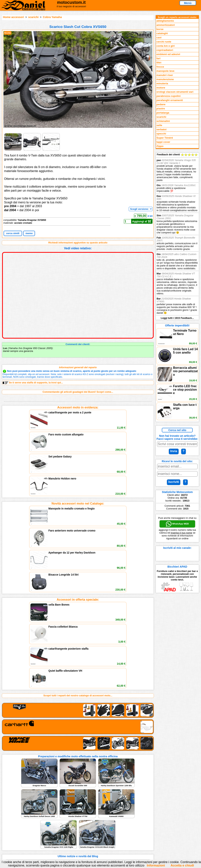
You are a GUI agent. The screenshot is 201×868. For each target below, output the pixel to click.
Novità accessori (19, 828)
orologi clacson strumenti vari (175, 92)
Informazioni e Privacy (70, 832)
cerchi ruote (164, 42)
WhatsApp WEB (177, 524)
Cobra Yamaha (52, 17)
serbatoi (162, 129)
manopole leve (165, 71)
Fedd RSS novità (66, 839)
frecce (160, 67)
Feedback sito (18, 832)
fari (158, 58)
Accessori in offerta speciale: (78, 494)
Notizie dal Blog (19, 839)
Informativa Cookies (68, 836)
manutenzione (165, 79)
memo (29, 233)
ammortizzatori (166, 25)
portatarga (163, 113)
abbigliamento (165, 21)
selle (159, 125)
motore (161, 88)
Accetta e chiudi (182, 865)
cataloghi (162, 33)
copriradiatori (165, 50)
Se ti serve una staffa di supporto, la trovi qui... (33, 383)
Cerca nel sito (177, 430)
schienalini (163, 121)
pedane (161, 104)
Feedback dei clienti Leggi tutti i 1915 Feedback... (177, 236)
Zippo (160, 146)
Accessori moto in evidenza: (78, 407)
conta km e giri (166, 46)
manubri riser (165, 75)
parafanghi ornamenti (170, 100)
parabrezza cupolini (169, 96)
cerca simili (13, 233)
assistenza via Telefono (70, 828)
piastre (161, 109)
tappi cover (163, 142)
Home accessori (14, 17)
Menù (188, 3)
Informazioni (156, 865)
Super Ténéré (165, 138)
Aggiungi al (142, 221)
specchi (161, 134)
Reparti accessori (20, 824)
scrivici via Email (66, 824)
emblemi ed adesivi (168, 54)
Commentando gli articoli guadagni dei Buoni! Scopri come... (78, 392)
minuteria (162, 83)
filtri (159, 63)
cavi (159, 38)
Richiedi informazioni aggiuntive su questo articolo (78, 243)
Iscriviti (174, 482)
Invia (174, 451)
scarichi (33, 17)
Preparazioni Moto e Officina (26, 836)
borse (160, 29)
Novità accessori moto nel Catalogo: (78, 451)
